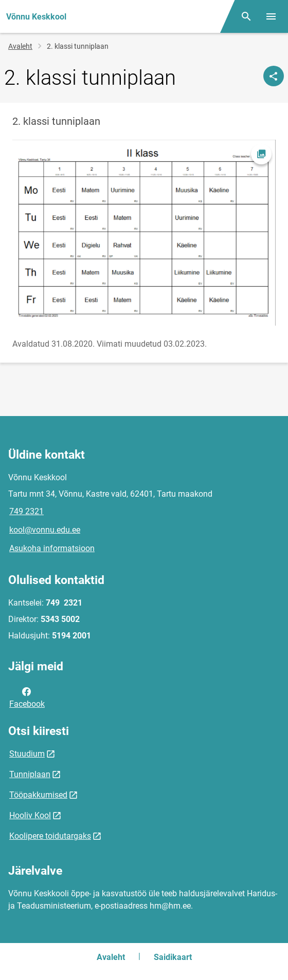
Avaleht (20, 46)
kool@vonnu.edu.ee (45, 530)
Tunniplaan (30, 774)
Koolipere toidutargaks (50, 836)
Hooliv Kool (30, 815)
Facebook (27, 697)
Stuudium (27, 754)
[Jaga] (274, 76)
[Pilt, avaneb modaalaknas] (144, 233)
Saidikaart (173, 957)
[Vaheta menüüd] (271, 16)
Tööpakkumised (38, 795)
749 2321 (26, 511)
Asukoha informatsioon (52, 548)
